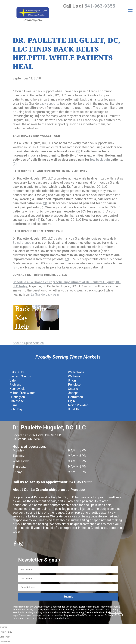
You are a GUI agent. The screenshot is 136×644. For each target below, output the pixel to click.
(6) (38, 220)
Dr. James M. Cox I (114, 615)
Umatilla (74, 409)
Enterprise (17, 401)
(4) (42, 207)
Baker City (17, 372)
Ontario (73, 389)
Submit (68, 597)
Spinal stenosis (23, 243)
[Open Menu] (130, 10)
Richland (15, 385)
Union (72, 380)
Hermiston (75, 397)
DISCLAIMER (116, 612)
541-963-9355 (100, 6)
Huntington (17, 397)
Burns (13, 405)
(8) (15, 267)
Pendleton (75, 385)
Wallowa (74, 376)
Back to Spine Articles (28, 343)
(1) (78, 151)
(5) (104, 211)
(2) (15, 164)
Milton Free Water (22, 393)
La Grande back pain (45, 294)
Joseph (73, 393)
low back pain (100, 160)
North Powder (78, 405)
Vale (13, 380)
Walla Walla (76, 372)
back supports (49, 104)
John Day (16, 409)
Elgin (71, 401)
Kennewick (17, 389)
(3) (45, 203)
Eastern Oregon (20, 376)
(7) (67, 259)
